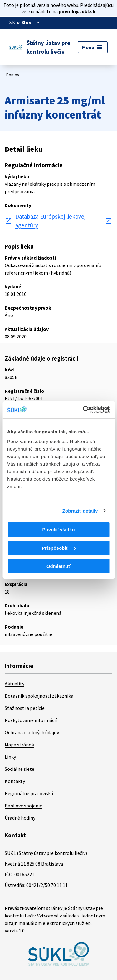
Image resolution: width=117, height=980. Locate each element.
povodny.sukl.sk (77, 11)
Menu (93, 47)
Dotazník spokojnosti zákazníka (39, 696)
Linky (10, 757)
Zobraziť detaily (80, 511)
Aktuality (15, 684)
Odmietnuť (58, 566)
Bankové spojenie (23, 806)
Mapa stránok (19, 745)
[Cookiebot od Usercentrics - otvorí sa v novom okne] (83, 410)
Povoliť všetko (59, 530)
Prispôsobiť (59, 548)
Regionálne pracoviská (29, 793)
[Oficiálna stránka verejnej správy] (29, 22)
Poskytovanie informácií (31, 720)
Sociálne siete (19, 769)
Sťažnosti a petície (25, 708)
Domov (13, 75)
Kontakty (15, 781)
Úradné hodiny (20, 818)
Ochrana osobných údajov (32, 732)
